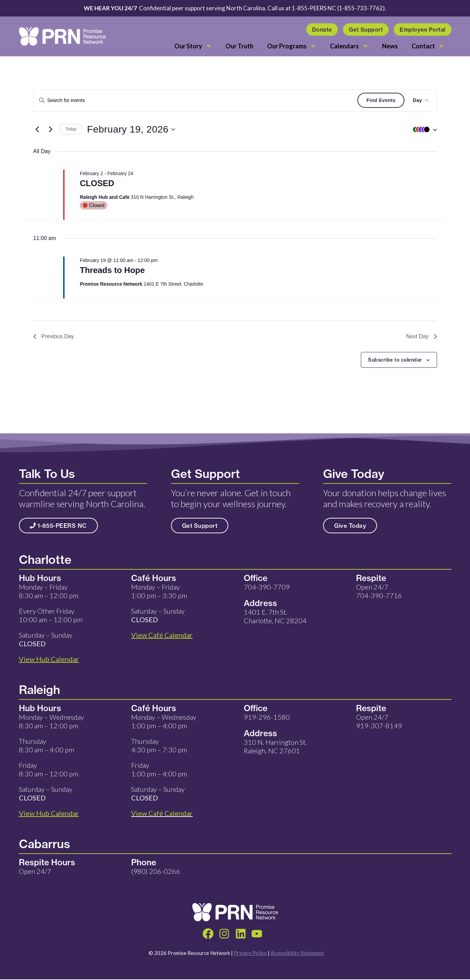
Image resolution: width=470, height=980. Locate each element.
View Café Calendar (162, 813)
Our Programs (292, 46)
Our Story (193, 46)
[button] (423, 129)
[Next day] (51, 129)
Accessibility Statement (297, 954)
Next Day (422, 336)
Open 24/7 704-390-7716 (379, 591)
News (390, 46)
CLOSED (97, 183)
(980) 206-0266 (156, 871)
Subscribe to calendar (395, 360)
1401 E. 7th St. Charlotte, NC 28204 (275, 616)
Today (71, 129)
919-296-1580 (267, 717)
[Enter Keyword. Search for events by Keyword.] (196, 100)
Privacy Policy (250, 954)
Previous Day (54, 336)
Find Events (381, 100)
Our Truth (239, 46)
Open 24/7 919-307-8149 (379, 721)
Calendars (349, 46)
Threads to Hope (112, 270)
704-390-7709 (267, 587)
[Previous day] (37, 129)
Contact (428, 46)
